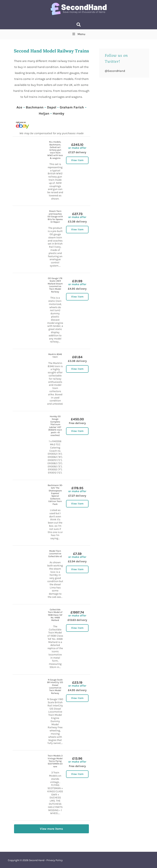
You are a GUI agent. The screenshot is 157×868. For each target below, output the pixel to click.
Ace (19, 107)
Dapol (52, 107)
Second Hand (37, 860)
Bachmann (35, 107)
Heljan (44, 113)
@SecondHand (115, 71)
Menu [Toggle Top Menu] (78, 34)
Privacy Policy (55, 860)
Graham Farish (72, 107)
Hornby (58, 113)
